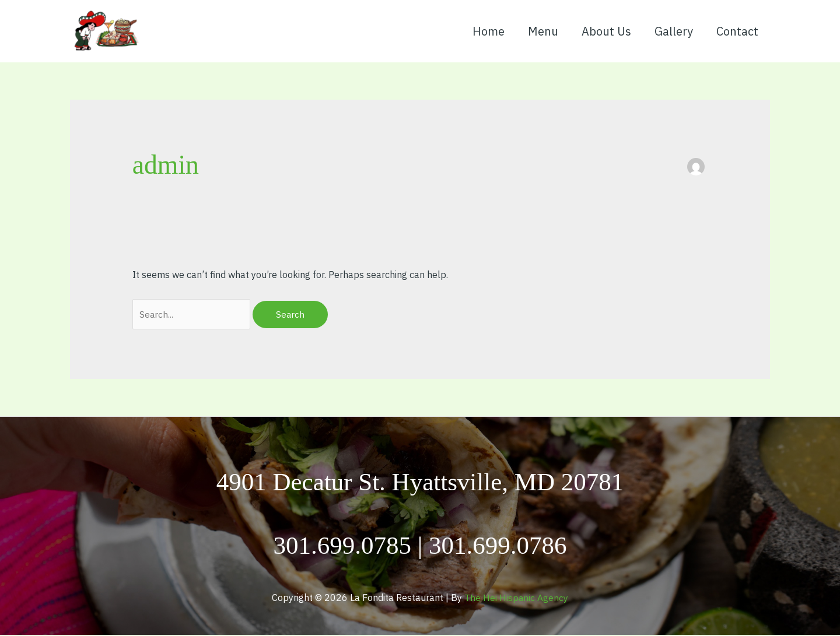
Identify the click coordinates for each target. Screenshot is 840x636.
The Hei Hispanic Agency (517, 598)
